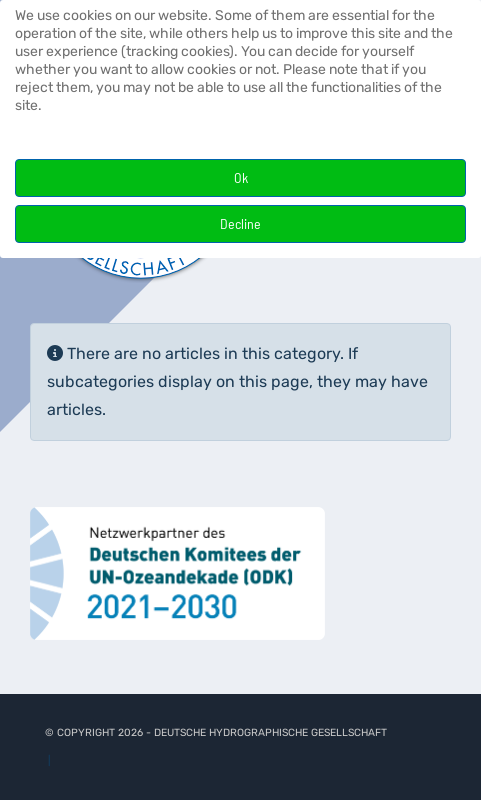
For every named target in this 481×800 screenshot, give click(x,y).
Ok (241, 177)
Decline (240, 223)
